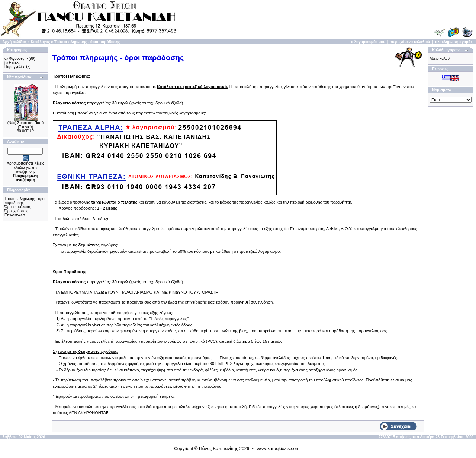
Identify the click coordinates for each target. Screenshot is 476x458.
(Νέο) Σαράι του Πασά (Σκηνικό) (26, 125)
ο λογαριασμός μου (368, 42)
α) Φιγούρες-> (16, 59)
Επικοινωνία (15, 215)
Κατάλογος (41, 42)
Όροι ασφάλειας (18, 207)
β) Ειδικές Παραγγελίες (15, 65)
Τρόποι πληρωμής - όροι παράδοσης (87, 42)
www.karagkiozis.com (278, 449)
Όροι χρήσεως (16, 211)
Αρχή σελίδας (14, 42)
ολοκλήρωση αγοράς (454, 42)
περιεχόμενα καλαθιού (410, 42)
